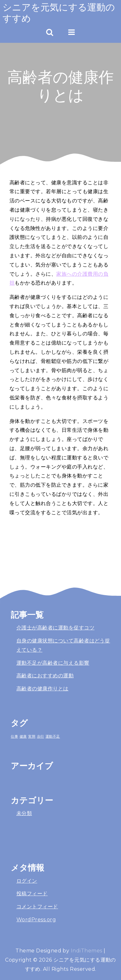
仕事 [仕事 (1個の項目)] (14, 736)
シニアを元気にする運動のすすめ (59, 13)
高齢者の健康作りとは (42, 689)
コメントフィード (37, 907)
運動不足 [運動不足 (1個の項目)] (53, 736)
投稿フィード (32, 894)
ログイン (27, 881)
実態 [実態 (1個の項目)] (32, 736)
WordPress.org (36, 920)
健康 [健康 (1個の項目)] (23, 736)
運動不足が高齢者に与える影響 (53, 663)
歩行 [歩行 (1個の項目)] (41, 736)
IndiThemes (87, 951)
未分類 (24, 813)
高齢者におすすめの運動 (45, 676)
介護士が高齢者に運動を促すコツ (55, 628)
